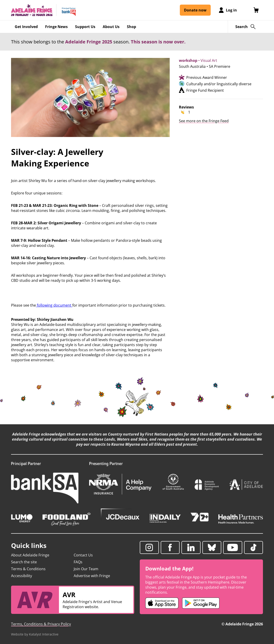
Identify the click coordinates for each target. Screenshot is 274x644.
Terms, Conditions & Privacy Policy (41, 624)
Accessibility (22, 576)
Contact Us (83, 555)
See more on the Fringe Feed (204, 121)
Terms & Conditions (28, 569)
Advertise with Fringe (92, 576)
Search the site (24, 562)
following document (54, 305)
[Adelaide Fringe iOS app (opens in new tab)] (162, 603)
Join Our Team (86, 569)
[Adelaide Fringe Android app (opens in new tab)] (201, 603)
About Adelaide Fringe (30, 555)
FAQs (78, 562)
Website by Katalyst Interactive (35, 634)
